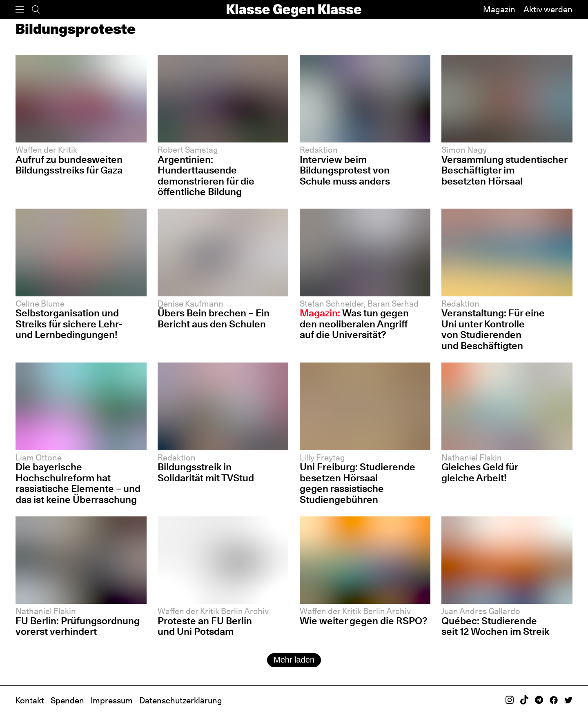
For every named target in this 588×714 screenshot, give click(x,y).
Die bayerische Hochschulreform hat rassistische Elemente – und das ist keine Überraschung (78, 483)
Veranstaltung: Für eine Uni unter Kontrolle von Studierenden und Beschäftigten (493, 329)
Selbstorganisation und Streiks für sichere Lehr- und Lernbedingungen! (69, 324)
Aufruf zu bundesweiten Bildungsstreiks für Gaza (69, 165)
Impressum (112, 701)
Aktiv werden (548, 9)
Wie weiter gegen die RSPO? (364, 621)
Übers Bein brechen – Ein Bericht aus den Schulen (214, 318)
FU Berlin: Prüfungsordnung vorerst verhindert (78, 626)
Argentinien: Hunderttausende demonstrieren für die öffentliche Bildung (206, 176)
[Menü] (20, 10)
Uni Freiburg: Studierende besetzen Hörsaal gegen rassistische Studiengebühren (357, 483)
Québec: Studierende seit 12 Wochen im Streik (495, 626)
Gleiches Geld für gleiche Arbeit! (480, 472)
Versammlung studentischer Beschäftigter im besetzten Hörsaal (504, 170)
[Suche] (36, 10)
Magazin (499, 9)
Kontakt (30, 701)
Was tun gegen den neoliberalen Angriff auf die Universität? (354, 324)
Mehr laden (294, 660)
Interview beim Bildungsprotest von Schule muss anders (345, 170)
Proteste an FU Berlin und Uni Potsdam (205, 626)
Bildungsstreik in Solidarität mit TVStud (206, 472)
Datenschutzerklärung (181, 701)
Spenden (67, 701)
